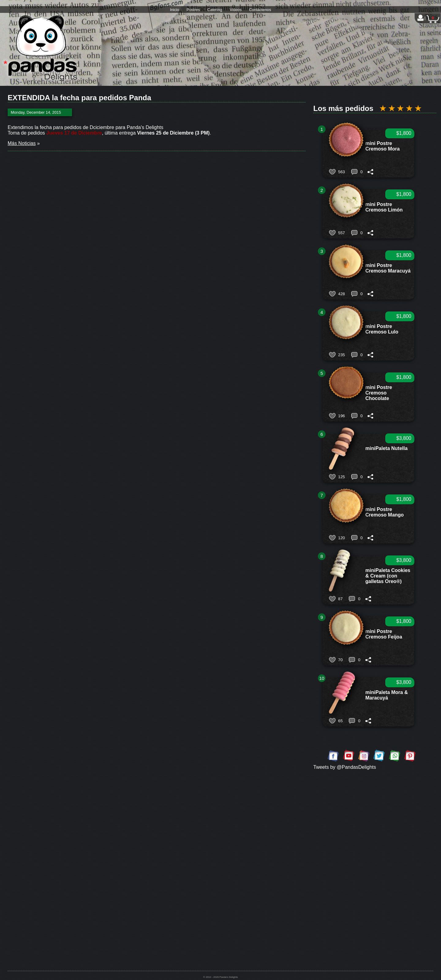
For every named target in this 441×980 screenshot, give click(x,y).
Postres (193, 10)
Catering (215, 10)
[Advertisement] (375, 827)
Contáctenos (260, 10)
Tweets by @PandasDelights (345, 767)
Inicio (175, 10)
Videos (236, 10)
